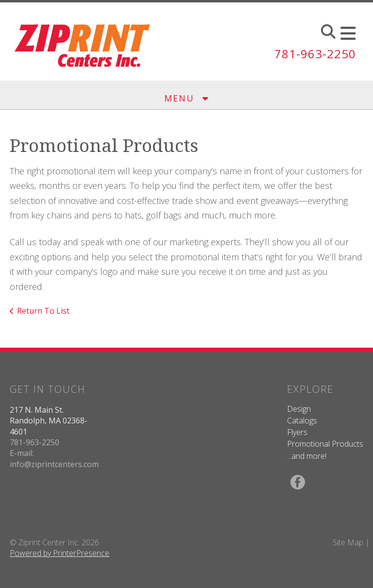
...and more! (307, 456)
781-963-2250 (315, 54)
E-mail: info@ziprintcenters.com (54, 458)
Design (299, 409)
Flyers (297, 432)
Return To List (43, 311)
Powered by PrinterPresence (59, 553)
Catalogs (302, 420)
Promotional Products (325, 444)
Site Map (348, 542)
